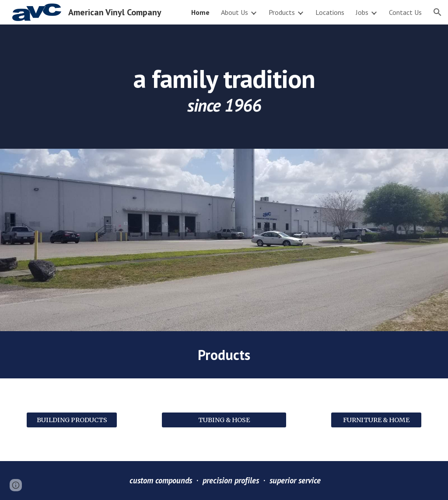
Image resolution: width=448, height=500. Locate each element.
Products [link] (282, 12)
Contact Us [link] (405, 12)
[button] (437, 12)
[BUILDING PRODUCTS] (72, 420)
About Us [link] (234, 12)
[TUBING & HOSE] (224, 420)
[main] (224, 86)
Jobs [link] (362, 12)
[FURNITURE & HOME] (376, 420)
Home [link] (200, 12)
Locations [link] (330, 12)
